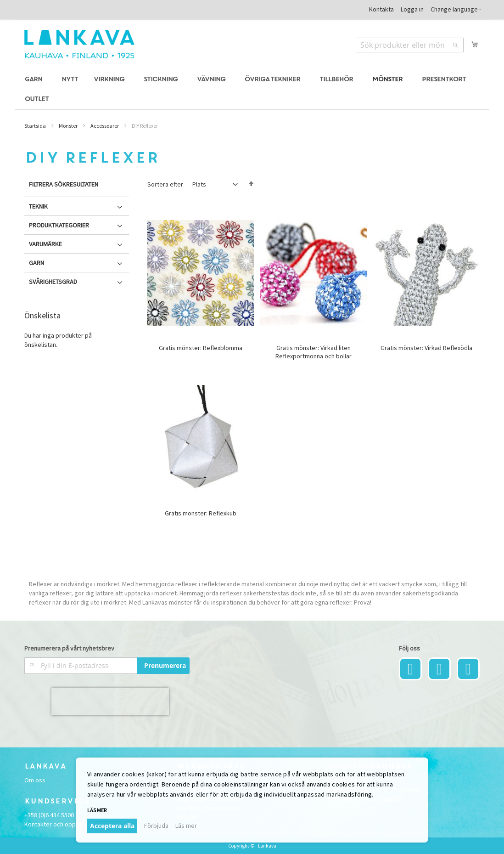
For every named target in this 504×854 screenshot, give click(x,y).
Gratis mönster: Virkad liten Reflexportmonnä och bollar (314, 352)
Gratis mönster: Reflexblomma (201, 348)
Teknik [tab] (38, 206)
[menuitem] (35, 80)
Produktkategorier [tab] (59, 225)
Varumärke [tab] (45, 244)
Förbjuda (156, 826)
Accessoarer (105, 126)
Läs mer (97, 810)
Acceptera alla (112, 826)
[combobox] (410, 45)
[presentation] (110, 701)
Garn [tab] (36, 263)
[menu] (252, 90)
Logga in (412, 9)
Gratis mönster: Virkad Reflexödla (426, 348)
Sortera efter (165, 184)
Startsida (35, 126)
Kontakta (381, 9)
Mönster (68, 126)
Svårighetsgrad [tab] (53, 282)
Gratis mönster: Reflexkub (201, 513)
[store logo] (79, 44)
